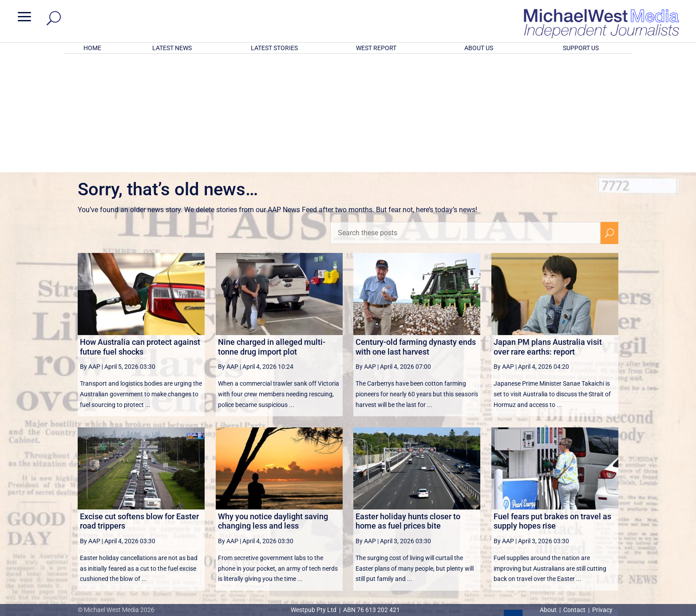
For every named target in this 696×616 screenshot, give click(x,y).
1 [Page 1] (513, 503)
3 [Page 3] (551, 503)
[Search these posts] (465, 117)
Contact (574, 610)
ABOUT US (479, 48)
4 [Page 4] (570, 503)
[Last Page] (608, 503)
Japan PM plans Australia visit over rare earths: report (548, 231)
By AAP (90, 250)
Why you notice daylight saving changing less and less (273, 405)
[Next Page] (588, 503)
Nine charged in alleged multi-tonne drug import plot (272, 231)
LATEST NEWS (172, 48)
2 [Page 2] (532, 503)
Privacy (602, 610)
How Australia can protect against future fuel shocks (140, 231)
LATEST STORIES (274, 48)
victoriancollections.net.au (382, 525)
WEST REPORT (376, 48)
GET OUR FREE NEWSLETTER (348, 559)
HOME (92, 48)
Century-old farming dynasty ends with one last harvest (416, 231)
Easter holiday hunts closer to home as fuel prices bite (408, 405)
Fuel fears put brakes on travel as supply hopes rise (552, 405)
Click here (384, 574)
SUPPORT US (581, 48)
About (549, 610)
